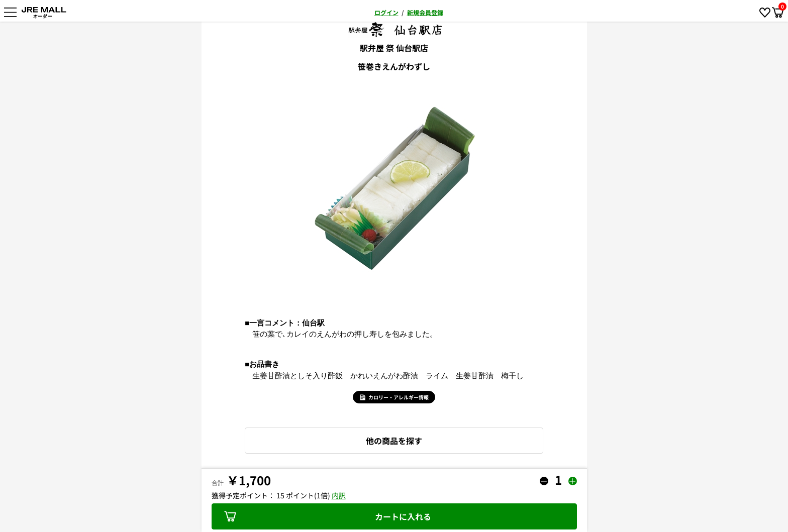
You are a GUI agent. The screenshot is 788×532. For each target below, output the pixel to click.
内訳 (339, 495)
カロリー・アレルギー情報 (394, 397)
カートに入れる (328, 516)
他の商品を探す (394, 441)
